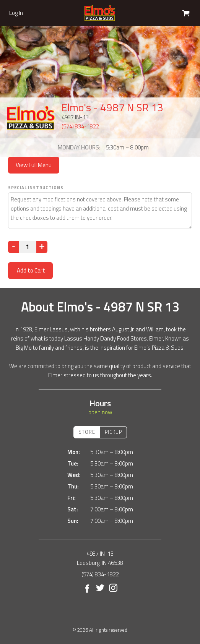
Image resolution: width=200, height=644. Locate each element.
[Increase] (42, 247)
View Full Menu (34, 165)
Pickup (113, 432)
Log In (16, 13)
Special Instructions (36, 188)
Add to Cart (30, 270)
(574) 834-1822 (80, 126)
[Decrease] (14, 247)
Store (87, 432)
